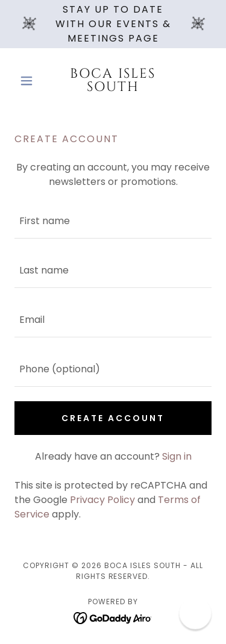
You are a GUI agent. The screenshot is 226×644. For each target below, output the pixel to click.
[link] (113, 81)
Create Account (113, 418)
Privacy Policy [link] (102, 500)
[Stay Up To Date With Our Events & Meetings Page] (113, 24)
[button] (29, 81)
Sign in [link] (177, 456)
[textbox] (113, 221)
